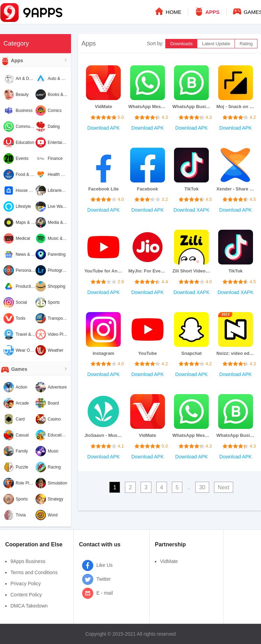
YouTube (148, 353)
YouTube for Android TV (103, 271)
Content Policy (26, 595)
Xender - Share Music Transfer (236, 189)
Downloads (181, 44)
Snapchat (192, 353)
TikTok (192, 189)
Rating (246, 44)
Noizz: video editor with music (236, 353)
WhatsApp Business (191, 107)
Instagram (103, 353)
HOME (168, 11)
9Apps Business (28, 561)
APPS (206, 11)
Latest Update (216, 44)
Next (224, 487)
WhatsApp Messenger (148, 107)
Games (14, 369)
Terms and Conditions (34, 572)
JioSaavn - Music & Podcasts (103, 435)
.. (189, 487)
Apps (11, 61)
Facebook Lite (104, 189)
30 (202, 487)
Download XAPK (192, 210)
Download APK (104, 128)
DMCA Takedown (29, 606)
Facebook (147, 189)
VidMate (104, 107)
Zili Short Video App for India (191, 271)
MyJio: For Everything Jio (148, 271)
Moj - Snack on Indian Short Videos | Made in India (236, 107)
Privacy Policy (26, 584)
